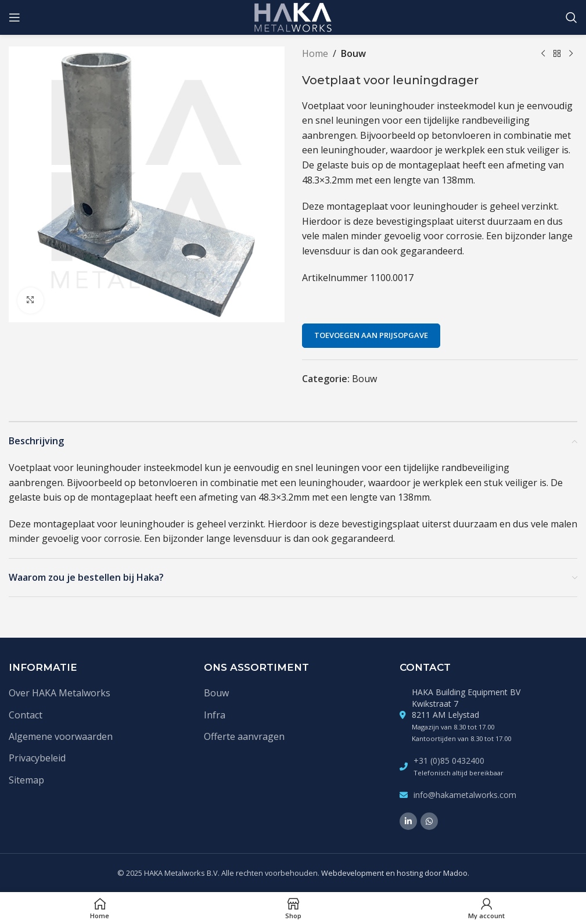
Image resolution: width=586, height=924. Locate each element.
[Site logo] (293, 16)
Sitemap (26, 780)
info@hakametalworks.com (465, 795)
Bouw (353, 53)
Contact (26, 715)
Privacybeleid (37, 758)
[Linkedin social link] (408, 821)
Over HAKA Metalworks (60, 693)
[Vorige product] (542, 54)
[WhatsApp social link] (429, 821)
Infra (215, 715)
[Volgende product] (570, 54)
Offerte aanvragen (244, 736)
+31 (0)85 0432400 (449, 761)
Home (315, 53)
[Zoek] (571, 17)
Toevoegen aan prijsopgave (371, 335)
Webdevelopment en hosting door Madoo (394, 873)
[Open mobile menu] (15, 17)
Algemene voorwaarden (61, 736)
